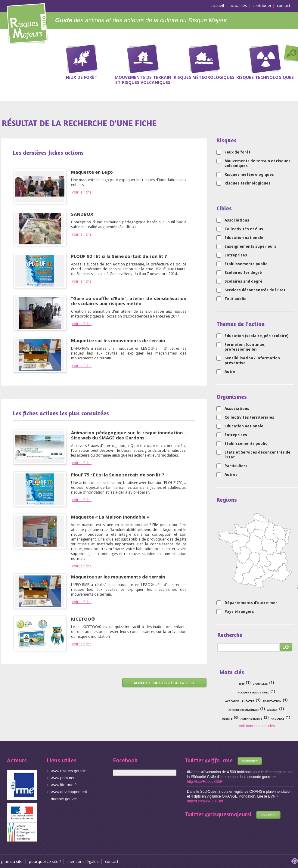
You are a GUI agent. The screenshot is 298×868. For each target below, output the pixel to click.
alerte (227, 719)
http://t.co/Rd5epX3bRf (205, 782)
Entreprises (236, 255)
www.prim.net (63, 778)
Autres (231, 475)
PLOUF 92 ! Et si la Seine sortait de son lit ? (119, 256)
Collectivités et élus (244, 229)
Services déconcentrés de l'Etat (255, 290)
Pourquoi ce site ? (45, 861)
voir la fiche (82, 192)
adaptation (272, 701)
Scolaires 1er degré (243, 273)
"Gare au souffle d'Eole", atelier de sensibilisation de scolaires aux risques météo (129, 301)
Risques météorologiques (249, 175)
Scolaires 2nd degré (244, 281)
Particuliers (236, 466)
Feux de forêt (237, 152)
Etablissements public (246, 264)
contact (284, 5)
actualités (238, 5)
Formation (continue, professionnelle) (245, 347)
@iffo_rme (219, 760)
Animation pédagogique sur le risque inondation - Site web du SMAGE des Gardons (129, 435)
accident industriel (253, 692)
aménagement (251, 719)
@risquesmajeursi (228, 814)
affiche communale (244, 710)
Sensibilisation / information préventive (252, 361)
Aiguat (272, 710)
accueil (218, 5)
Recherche (290, 54)
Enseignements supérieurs (250, 246)
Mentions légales (83, 861)
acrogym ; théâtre (240, 701)
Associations (237, 220)
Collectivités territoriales (249, 417)
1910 (241, 684)
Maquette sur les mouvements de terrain (118, 340)
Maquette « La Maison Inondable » (110, 517)
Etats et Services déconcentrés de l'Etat (258, 455)
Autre (230, 372)
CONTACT (112, 861)
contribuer (262, 5)
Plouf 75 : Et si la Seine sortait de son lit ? (118, 475)
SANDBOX (82, 214)
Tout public (235, 299)
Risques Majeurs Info (27, 22)
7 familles (260, 684)
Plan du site (12, 861)
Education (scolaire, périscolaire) (256, 336)
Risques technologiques (248, 183)
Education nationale (244, 238)
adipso (295, 861)
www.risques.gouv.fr (68, 771)
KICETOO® (83, 619)
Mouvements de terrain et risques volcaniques (258, 163)
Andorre (277, 719)
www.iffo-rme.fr (64, 785)
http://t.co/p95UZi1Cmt (205, 801)
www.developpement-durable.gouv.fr (70, 795)
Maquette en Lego (92, 172)
